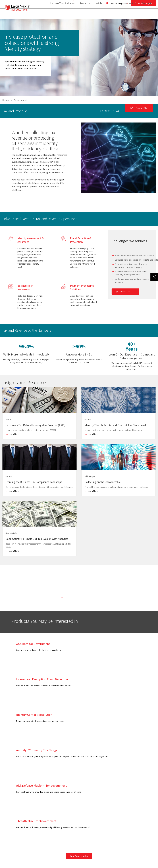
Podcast (42, 797)
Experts (72, 798)
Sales (101, 779)
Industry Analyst (106, 794)
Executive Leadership (78, 782)
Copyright (36, 857)
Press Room (74, 794)
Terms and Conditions (140, 779)
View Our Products (16, 823)
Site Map (72, 823)
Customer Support (107, 782)
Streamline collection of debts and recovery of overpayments (131, 273)
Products (83, 15)
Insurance (11, 797)
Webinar (41, 809)
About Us (130, 15)
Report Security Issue (109, 802)
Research (42, 801)
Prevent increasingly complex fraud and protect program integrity (131, 266)
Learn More (14, 434)
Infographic (43, 793)
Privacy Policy (136, 793)
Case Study (43, 786)
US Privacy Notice (138, 797)
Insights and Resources (106, 15)
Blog (40, 789)
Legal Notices (136, 782)
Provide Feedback (107, 806)
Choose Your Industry (58, 15)
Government (13, 789)
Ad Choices (135, 816)
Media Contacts (106, 790)
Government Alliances (78, 809)
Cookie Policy (136, 805)
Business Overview (77, 779)
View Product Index (79, 750)
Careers (72, 790)
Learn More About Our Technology (80, 597)
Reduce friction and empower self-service (134, 255)
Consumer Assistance (109, 786)
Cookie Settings (137, 801)
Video (40, 805)
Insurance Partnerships (79, 819)
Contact (146, 15)
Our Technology (76, 786)
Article (41, 782)
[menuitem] (83, 15)
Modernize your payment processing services (132, 280)
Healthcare (12, 793)
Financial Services (15, 786)
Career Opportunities (109, 798)
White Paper (43, 813)
